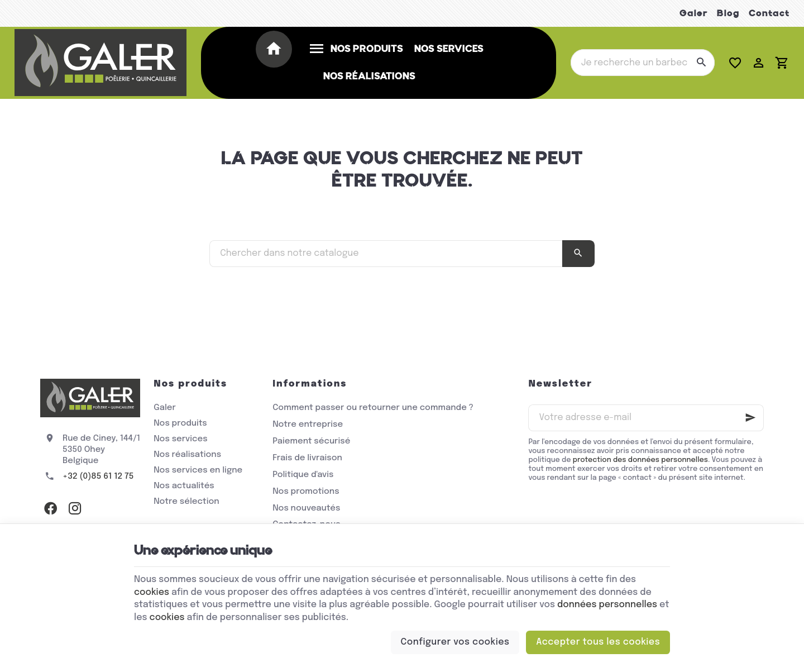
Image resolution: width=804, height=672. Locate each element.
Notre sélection (186, 502)
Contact (769, 13)
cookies (152, 592)
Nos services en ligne (198, 470)
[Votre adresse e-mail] (646, 418)
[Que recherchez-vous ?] (643, 63)
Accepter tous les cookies (598, 642)
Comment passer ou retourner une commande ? (373, 408)
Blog (728, 13)
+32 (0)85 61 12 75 (98, 476)
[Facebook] (50, 508)
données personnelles (607, 605)
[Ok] (750, 418)
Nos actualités (184, 486)
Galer (694, 13)
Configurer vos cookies (455, 642)
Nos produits (180, 423)
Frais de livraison (307, 458)
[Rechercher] (701, 63)
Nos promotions (306, 492)
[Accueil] (276, 50)
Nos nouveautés (306, 508)
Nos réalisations (187, 455)
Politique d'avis (303, 475)
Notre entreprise (308, 425)
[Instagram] (75, 508)
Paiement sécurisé (311, 441)
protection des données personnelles (640, 460)
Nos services (180, 439)
